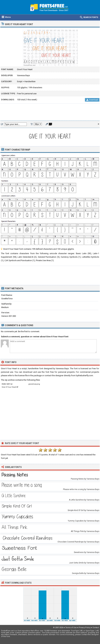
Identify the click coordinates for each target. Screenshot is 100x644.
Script (20, 81)
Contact (96, 628)
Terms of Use (71, 628)
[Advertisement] (50, 112)
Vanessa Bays (23, 75)
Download (92, 100)
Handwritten (30, 81)
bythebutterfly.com (84, 375)
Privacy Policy (85, 628)
